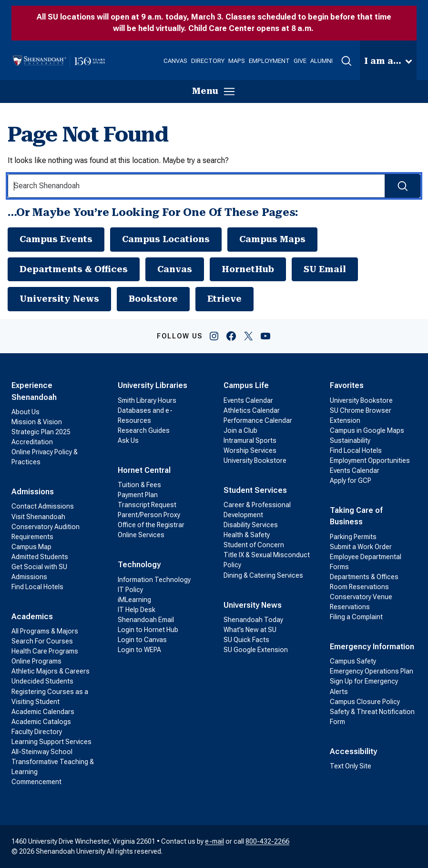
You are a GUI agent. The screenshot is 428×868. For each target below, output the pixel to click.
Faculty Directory (37, 732)
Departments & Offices (74, 269)
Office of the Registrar (151, 525)
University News (59, 299)
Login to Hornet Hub (148, 630)
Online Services (141, 535)
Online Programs (36, 661)
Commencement (36, 782)
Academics (32, 617)
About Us (25, 412)
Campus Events (56, 239)
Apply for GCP (351, 480)
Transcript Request (147, 505)
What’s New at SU (250, 630)
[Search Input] (214, 186)
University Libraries (153, 385)
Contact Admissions (43, 506)
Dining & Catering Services (263, 575)
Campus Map (31, 547)
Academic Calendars (43, 712)
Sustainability (350, 440)
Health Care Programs (45, 651)
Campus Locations (166, 239)
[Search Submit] (403, 186)
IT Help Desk (137, 610)
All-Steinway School (42, 752)
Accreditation (32, 442)
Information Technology (154, 580)
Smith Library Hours (147, 400)
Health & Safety (247, 535)
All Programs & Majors (45, 631)
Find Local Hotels (37, 587)
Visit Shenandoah (38, 517)
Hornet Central (144, 470)
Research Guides (144, 430)
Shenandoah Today (253, 620)
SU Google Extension (256, 650)
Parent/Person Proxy (149, 515)
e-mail (214, 841)
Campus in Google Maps (367, 430)
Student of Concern (254, 545)
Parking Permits (353, 537)
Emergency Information (372, 647)
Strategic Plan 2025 (41, 432)
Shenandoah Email (146, 620)
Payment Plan (138, 495)
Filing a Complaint (356, 617)
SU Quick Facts (246, 640)
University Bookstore (255, 460)
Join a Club (240, 430)
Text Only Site (351, 766)
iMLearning (134, 600)
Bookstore (153, 299)
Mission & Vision (37, 422)
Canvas (175, 269)
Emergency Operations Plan (372, 671)
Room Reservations (359, 587)
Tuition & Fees (139, 485)
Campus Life (246, 385)
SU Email (325, 269)
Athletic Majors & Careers (51, 671)
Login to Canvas (142, 640)
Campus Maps (272, 239)
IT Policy (130, 590)
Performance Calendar (258, 420)
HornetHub (248, 269)
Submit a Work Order (361, 547)
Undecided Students (42, 681)
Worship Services (250, 450)
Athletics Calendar (252, 410)
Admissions (33, 492)
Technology (139, 565)
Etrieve (224, 299)
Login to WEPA (139, 650)
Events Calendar (248, 400)
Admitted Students (40, 557)
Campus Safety (353, 661)
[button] (346, 61)
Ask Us (128, 440)
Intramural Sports (250, 440)
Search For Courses (42, 641)
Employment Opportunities (370, 460)
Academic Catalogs (41, 722)
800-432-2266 (267, 841)
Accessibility (353, 751)
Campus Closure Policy (365, 702)
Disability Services (251, 525)
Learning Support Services (51, 742)
